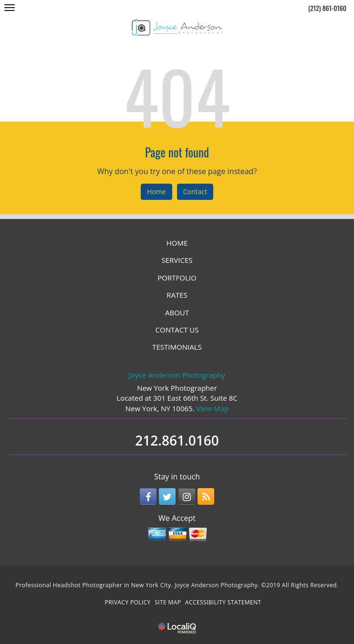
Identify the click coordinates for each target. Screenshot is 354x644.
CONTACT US (177, 330)
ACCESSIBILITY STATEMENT (223, 602)
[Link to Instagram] (187, 496)
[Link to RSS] (206, 496)
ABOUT (177, 312)
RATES (177, 295)
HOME (177, 243)
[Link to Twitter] (167, 496)
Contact (195, 192)
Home (156, 192)
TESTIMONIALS (177, 347)
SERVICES (177, 260)
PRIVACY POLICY (128, 602)
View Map (213, 408)
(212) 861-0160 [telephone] (327, 8)
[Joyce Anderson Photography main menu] (9, 7)
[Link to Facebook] (148, 496)
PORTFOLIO (177, 278)
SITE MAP (168, 602)
